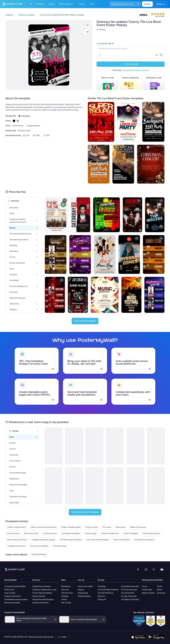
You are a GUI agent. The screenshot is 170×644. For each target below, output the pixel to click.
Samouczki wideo (85, 586)
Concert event (13, 533)
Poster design (91, 533)
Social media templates (42, 593)
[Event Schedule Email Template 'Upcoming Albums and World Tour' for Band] (156, 446)
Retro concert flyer (122, 540)
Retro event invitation (39, 546)
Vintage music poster (16, 546)
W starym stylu (92, 527)
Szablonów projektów (42, 586)
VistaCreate (147, 590)
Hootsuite (161, 593)
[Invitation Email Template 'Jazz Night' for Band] (135, 486)
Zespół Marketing (39, 554)
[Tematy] (38, 431)
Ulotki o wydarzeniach (17, 527)
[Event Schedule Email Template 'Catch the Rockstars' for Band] (74, 486)
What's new (9, 590)
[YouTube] (162, 569)
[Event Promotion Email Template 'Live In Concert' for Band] (115, 446)
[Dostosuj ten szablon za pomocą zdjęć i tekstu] (49, 55)
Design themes (39, 596)
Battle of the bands (138, 527)
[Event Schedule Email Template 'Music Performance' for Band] (54, 486)
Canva (144, 586)
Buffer (160, 590)
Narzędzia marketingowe (43, 599)
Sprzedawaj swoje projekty (16, 599)
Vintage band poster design (43, 540)
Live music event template (98, 540)
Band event (121, 527)
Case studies (10, 593)
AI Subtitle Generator (130, 586)
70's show (107, 527)
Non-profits (66, 603)
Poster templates (131, 533)
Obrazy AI (102, 599)
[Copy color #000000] (14, 121)
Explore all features (40, 603)
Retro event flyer (31, 533)
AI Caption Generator (130, 599)
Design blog (83, 593)
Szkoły (64, 599)
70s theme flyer (60, 546)
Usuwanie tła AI (128, 593)
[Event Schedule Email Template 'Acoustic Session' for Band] (156, 486)
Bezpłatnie (66, 586)
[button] (87, 25)
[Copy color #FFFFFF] (22, 121)
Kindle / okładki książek (71, 527)
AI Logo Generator (129, 596)
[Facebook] (138, 569)
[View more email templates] (85, 512)
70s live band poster (151, 533)
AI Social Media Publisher (108, 590)
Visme (160, 586)
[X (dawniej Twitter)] (154, 569)
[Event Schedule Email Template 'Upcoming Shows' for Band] (94, 446)
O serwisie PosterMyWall (15, 586)
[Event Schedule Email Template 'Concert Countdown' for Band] (54, 446)
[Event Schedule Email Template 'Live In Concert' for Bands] (74, 446)
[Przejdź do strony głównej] (11, 4)
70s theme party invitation (71, 540)
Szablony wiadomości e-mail (44, 590)
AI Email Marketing (105, 593)
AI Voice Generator (129, 590)
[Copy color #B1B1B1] (18, 121)
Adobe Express (148, 593)
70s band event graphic (144, 540)
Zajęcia (81, 590)
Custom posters (50, 533)
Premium (65, 590)
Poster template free (110, 533)
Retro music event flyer (17, 540)
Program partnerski (12, 596)
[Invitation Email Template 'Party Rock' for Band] (115, 486)
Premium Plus (67, 593)
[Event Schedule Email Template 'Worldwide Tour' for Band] (135, 446)
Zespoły (65, 596)
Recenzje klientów (12, 603)
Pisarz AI (101, 596)
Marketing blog (84, 596)
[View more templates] (85, 321)
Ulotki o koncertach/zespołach (44, 527)
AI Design (102, 586)
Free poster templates (71, 533)
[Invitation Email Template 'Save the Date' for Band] (94, 486)
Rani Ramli (26, 116)
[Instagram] (146, 569)
